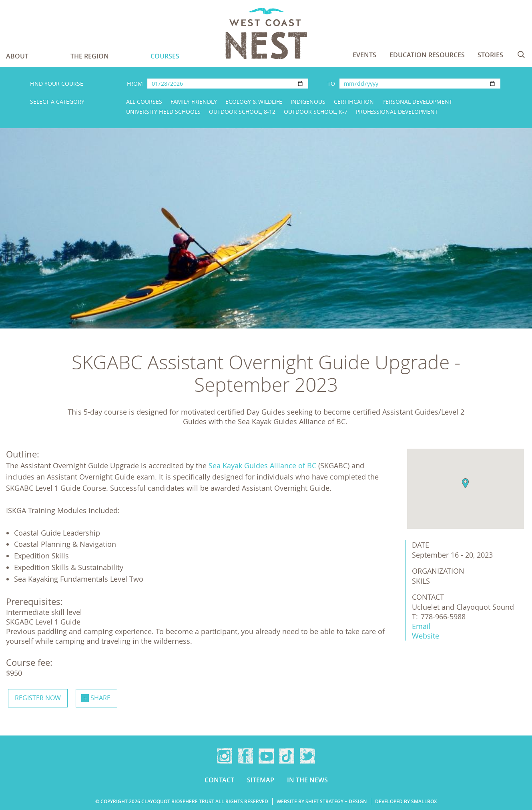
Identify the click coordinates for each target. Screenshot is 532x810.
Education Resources (427, 55)
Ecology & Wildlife (254, 102)
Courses (165, 56)
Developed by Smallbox (406, 801)
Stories (490, 55)
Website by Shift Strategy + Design (322, 801)
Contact (219, 780)
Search (521, 54)
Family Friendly (194, 102)
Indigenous (308, 102)
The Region (90, 56)
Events (364, 55)
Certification (354, 102)
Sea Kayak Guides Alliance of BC (262, 465)
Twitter (307, 756)
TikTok (287, 756)
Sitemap (261, 780)
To (331, 84)
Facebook (245, 756)
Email (421, 626)
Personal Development (417, 102)
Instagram (225, 756)
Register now (38, 698)
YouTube (266, 756)
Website (426, 636)
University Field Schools (163, 112)
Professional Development (397, 112)
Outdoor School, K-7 (316, 112)
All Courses (144, 102)
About (17, 56)
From (135, 84)
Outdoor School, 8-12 (242, 112)
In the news (307, 780)
